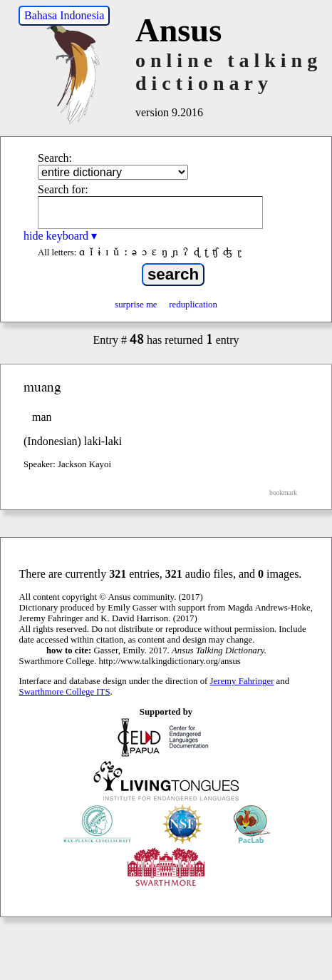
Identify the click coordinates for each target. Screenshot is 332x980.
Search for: (63, 189)
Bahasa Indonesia (64, 15)
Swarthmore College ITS (65, 692)
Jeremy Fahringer (242, 681)
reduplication (193, 305)
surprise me (136, 305)
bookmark (283, 492)
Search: (55, 158)
